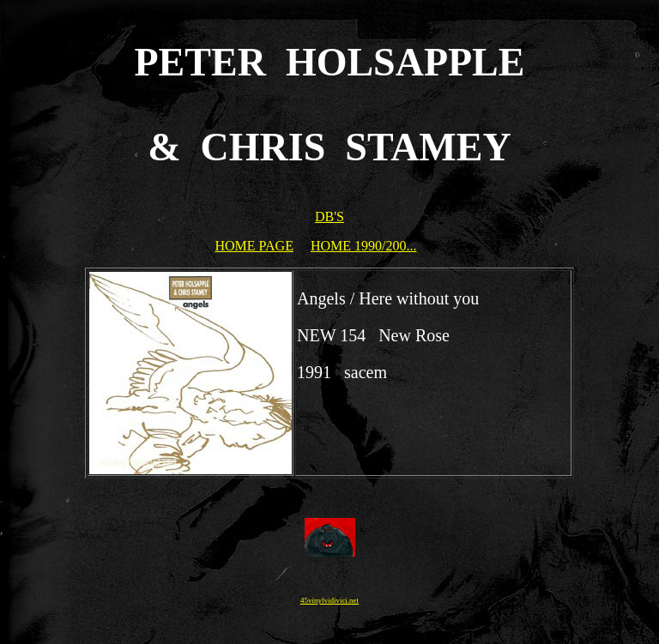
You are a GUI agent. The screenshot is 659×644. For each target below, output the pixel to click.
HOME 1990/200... (364, 246)
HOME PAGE (254, 246)
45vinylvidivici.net (329, 600)
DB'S (329, 217)
